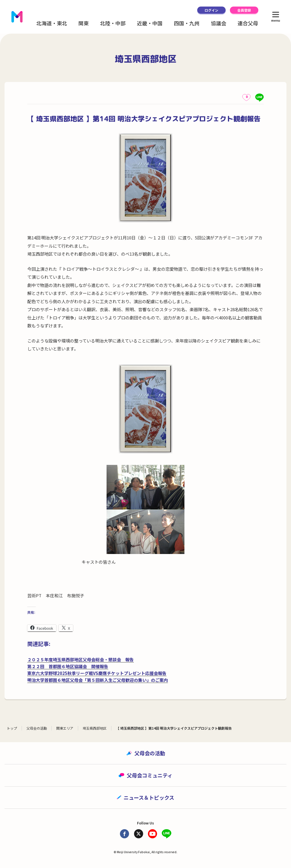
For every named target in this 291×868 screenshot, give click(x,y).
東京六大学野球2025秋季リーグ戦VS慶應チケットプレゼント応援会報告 (97, 673)
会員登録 (244, 10)
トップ (12, 728)
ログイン (211, 10)
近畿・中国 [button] (150, 23)
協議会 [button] (219, 23)
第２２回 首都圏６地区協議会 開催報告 (68, 666)
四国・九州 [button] (187, 23)
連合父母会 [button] (250, 23)
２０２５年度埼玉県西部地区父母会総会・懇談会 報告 (81, 659)
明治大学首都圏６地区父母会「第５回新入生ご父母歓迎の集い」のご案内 (98, 680)
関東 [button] (84, 23)
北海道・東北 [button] (52, 23)
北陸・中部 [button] (113, 23)
